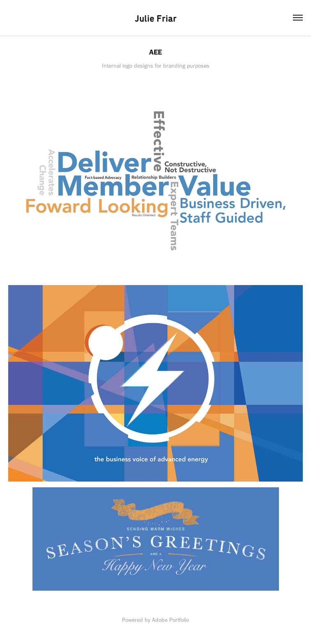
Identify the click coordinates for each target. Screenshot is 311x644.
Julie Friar (156, 18)
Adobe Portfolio (170, 620)
